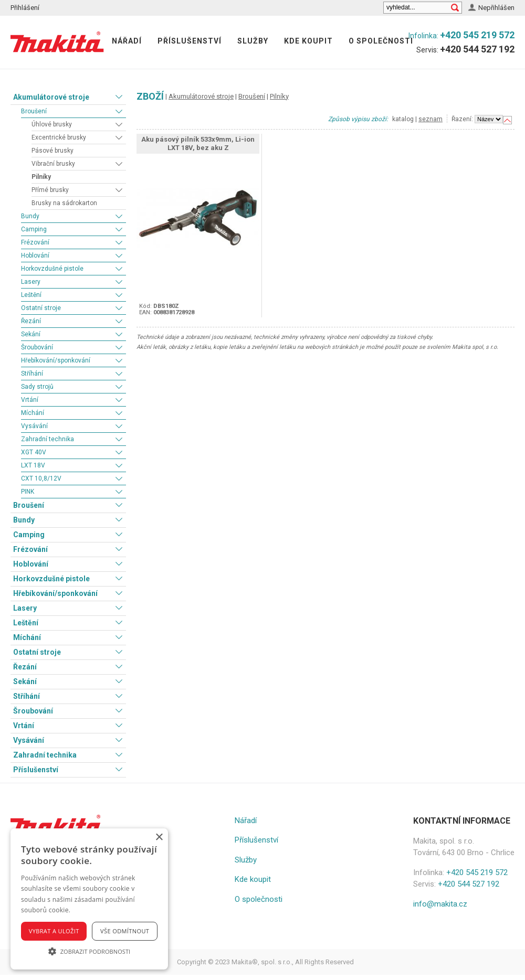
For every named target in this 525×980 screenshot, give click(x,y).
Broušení (34, 111)
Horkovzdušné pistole (52, 269)
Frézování (35, 242)
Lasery (31, 282)
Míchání (33, 413)
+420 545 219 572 (477, 35)
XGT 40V (34, 452)
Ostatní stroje (41, 308)
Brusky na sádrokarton (64, 203)
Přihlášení (25, 8)
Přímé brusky (50, 190)
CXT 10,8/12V (41, 478)
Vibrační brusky (53, 164)
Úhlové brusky (52, 124)
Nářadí (127, 41)
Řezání (31, 321)
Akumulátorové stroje (51, 97)
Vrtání (30, 400)
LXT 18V (33, 465)
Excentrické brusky (59, 137)
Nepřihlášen (496, 8)
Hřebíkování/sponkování (56, 360)
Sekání (31, 334)
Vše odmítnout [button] (125, 931)
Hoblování (35, 255)
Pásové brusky (52, 151)
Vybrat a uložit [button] (54, 931)
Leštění (31, 295)
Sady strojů (37, 387)
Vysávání (34, 426)
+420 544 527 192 (477, 49)
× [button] (159, 838)
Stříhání (32, 374)
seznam (430, 119)
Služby (253, 41)
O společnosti (381, 41)
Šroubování (37, 347)
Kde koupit (308, 41)
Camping (34, 229)
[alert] (89, 899)
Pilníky (41, 177)
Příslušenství (190, 41)
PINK (28, 492)
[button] (89, 951)
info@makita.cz (440, 904)
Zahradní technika (48, 439)
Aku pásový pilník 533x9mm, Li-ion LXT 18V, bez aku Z (198, 143)
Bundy (30, 216)
